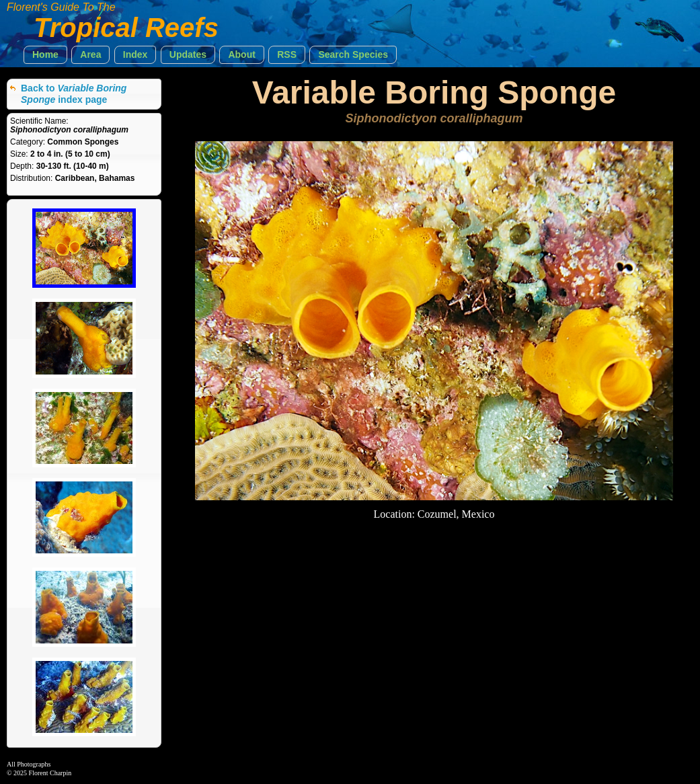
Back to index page (74, 94)
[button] (45, 55)
